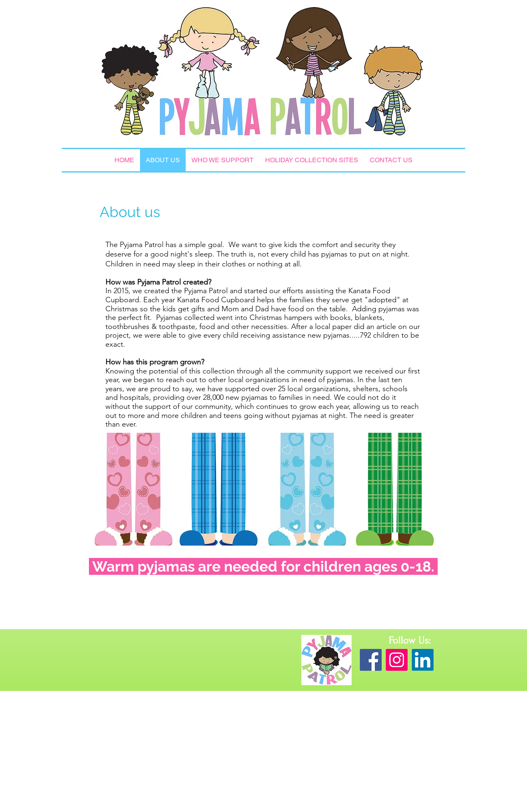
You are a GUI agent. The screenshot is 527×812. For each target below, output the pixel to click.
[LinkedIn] (423, 660)
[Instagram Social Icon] (397, 660)
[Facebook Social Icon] (371, 660)
